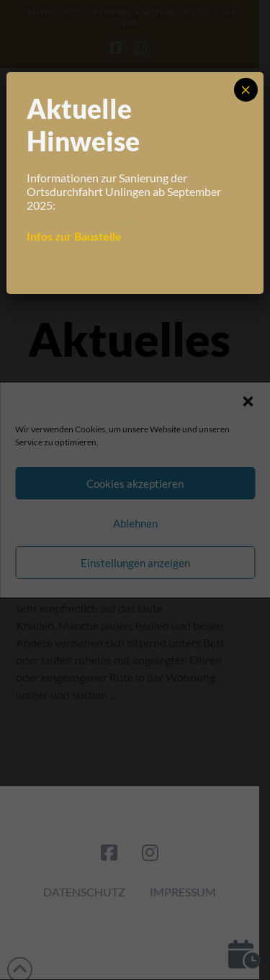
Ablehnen (135, 523)
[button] (248, 401)
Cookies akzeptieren (135, 484)
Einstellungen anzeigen (135, 563)
